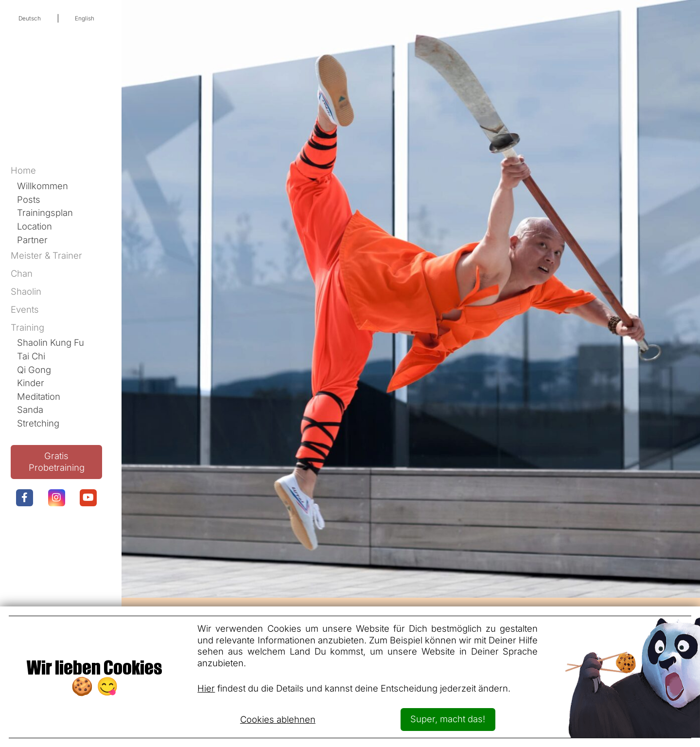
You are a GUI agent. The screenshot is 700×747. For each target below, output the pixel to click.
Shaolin (26, 291)
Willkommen (43, 186)
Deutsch (30, 18)
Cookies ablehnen (278, 720)
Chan (22, 273)
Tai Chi (31, 356)
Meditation (39, 396)
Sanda (30, 409)
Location (35, 226)
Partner (32, 240)
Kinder (31, 383)
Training (27, 327)
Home (23, 170)
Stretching (38, 423)
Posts (29, 199)
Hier (206, 688)
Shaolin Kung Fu (51, 342)
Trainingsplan (45, 213)
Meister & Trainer (46, 255)
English (85, 18)
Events (25, 309)
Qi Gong (34, 370)
